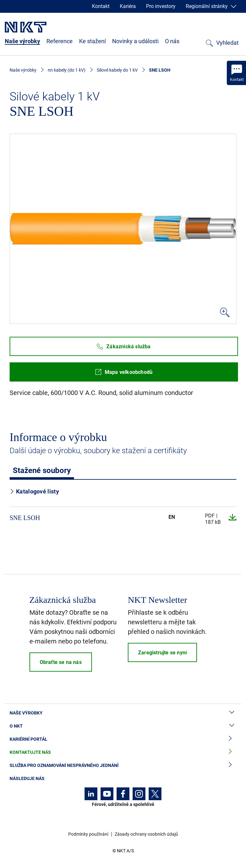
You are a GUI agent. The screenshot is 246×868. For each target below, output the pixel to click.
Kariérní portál (123, 739)
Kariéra (128, 6)
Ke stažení (92, 41)
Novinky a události (135, 41)
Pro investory (161, 6)
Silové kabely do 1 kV (117, 70)
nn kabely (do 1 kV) (67, 70)
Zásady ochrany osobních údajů (146, 834)
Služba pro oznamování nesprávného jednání (123, 765)
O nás (172, 41)
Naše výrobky (22, 41)
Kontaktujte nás (123, 752)
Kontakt (101, 6)
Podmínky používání (88, 834)
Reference (60, 41)
